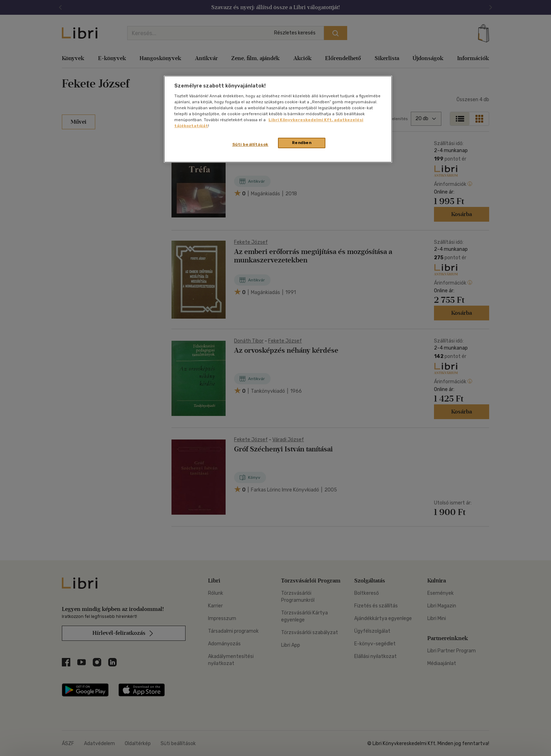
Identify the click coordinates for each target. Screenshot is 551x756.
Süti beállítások (250, 144)
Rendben (302, 143)
